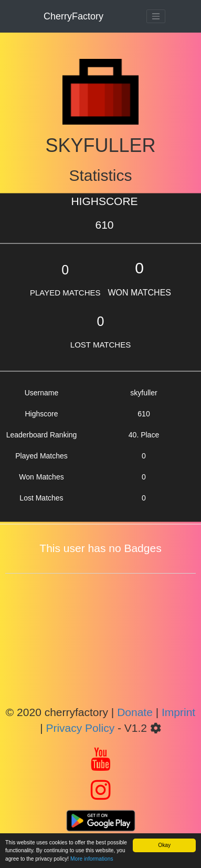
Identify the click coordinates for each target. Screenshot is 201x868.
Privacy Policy (80, 728)
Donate (135, 712)
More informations (92, 859)
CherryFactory (73, 16)
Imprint (178, 712)
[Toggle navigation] (156, 16)
